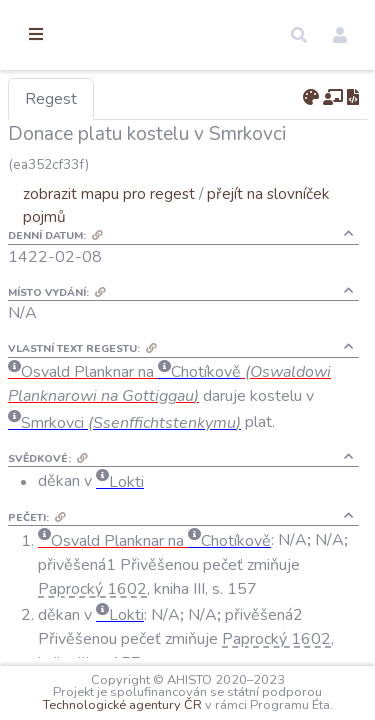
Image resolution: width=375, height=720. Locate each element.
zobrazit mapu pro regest (213, 193)
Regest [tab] (155, 99)
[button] (299, 35)
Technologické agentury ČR (271, 692)
